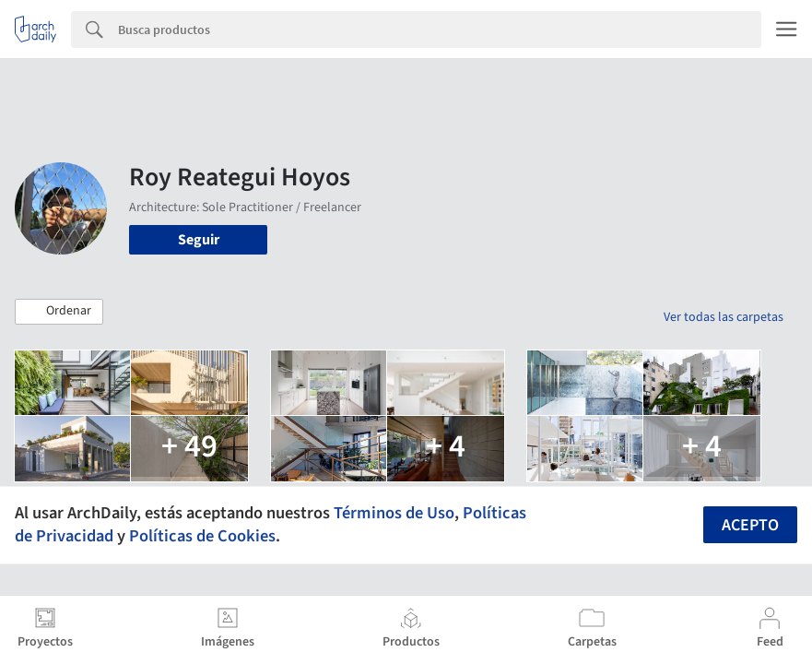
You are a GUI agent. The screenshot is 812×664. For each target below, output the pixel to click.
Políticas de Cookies (202, 536)
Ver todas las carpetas (724, 317)
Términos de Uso (394, 513)
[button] (59, 312)
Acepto (750, 525)
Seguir (199, 240)
